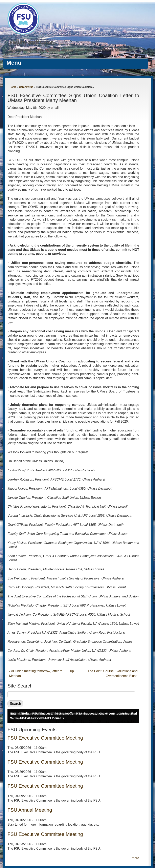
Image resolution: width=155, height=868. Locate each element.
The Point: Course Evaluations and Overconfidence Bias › (113, 673)
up (72, 671)
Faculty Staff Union (32, 42)
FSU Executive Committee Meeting (45, 738)
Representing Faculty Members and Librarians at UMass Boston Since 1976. (71, 50)
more (135, 858)
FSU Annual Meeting (30, 810)
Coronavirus (26, 87)
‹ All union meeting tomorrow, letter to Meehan (36, 673)
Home (13, 87)
